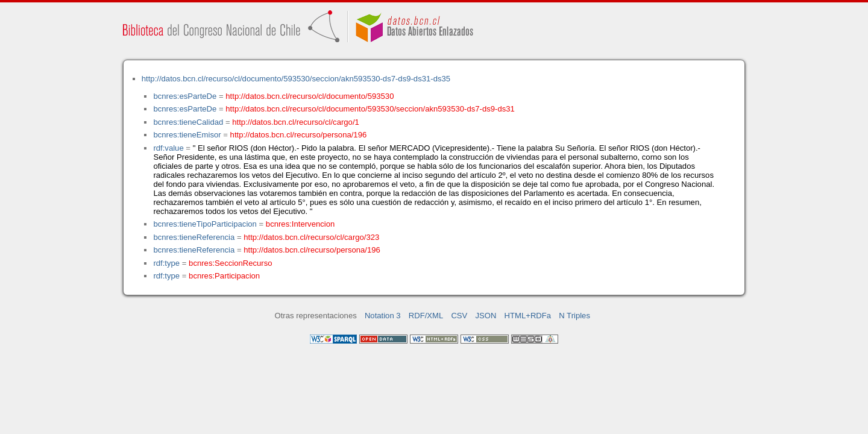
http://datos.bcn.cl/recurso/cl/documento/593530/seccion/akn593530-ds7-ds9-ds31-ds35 (296, 79)
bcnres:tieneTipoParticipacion (205, 224)
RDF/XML (426, 316)
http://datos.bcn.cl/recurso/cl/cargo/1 (296, 122)
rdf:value (168, 148)
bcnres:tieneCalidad (188, 122)
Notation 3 (383, 316)
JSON (486, 316)
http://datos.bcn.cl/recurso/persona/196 (299, 135)
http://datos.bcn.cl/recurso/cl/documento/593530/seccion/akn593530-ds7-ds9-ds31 (370, 109)
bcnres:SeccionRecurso (230, 263)
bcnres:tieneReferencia (194, 237)
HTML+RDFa (528, 316)
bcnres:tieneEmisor (187, 135)
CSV (459, 316)
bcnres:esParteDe (185, 96)
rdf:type (166, 263)
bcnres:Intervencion (300, 224)
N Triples (574, 316)
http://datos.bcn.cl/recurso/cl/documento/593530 (310, 96)
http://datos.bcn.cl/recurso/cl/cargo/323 (311, 237)
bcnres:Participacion (224, 276)
